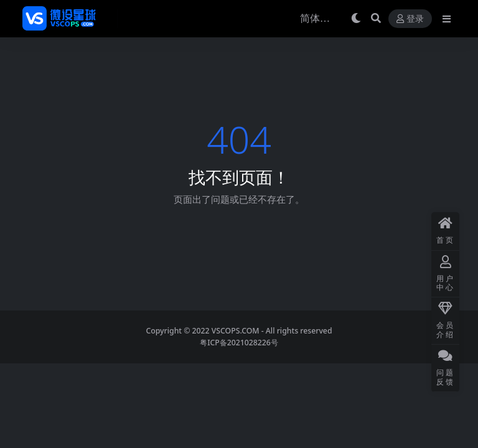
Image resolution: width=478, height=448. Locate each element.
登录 (410, 19)
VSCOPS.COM (236, 331)
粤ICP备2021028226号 (239, 343)
